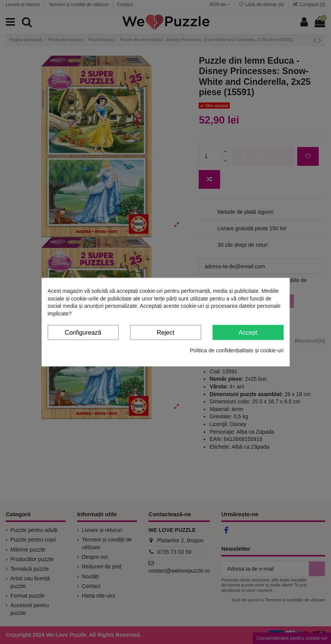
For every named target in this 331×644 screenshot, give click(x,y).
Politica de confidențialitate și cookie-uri (237, 350)
